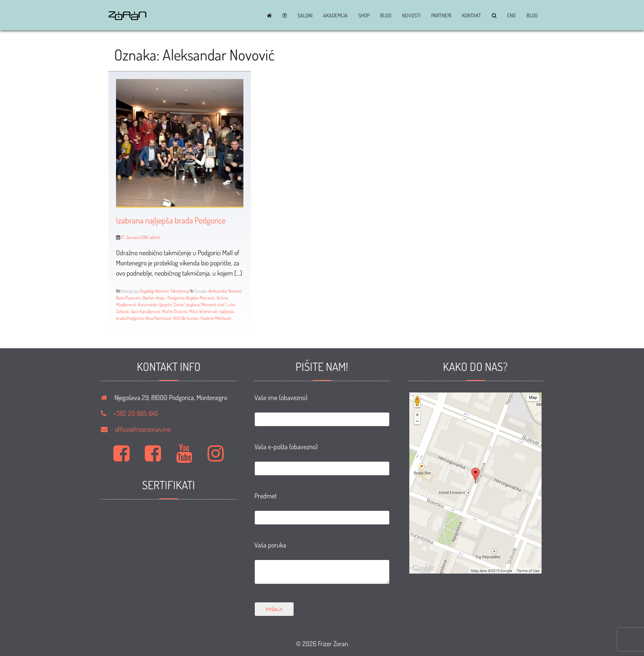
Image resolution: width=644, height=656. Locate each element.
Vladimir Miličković (216, 318)
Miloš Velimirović (203, 311)
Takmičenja (180, 291)
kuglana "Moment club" (206, 305)
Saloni (305, 16)
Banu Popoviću (129, 298)
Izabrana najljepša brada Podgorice (171, 220)
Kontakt (471, 16)
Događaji (147, 291)
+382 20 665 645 (136, 413)
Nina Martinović (159, 318)
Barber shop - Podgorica (164, 298)
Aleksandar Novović (225, 291)
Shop (364, 16)
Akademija (335, 16)
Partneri (441, 16)
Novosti (411, 16)
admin (155, 237)
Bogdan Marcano (200, 298)
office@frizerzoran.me (143, 429)
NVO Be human (186, 318)
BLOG (386, 16)
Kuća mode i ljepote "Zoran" (161, 305)
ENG (512, 16)
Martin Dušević (175, 311)
